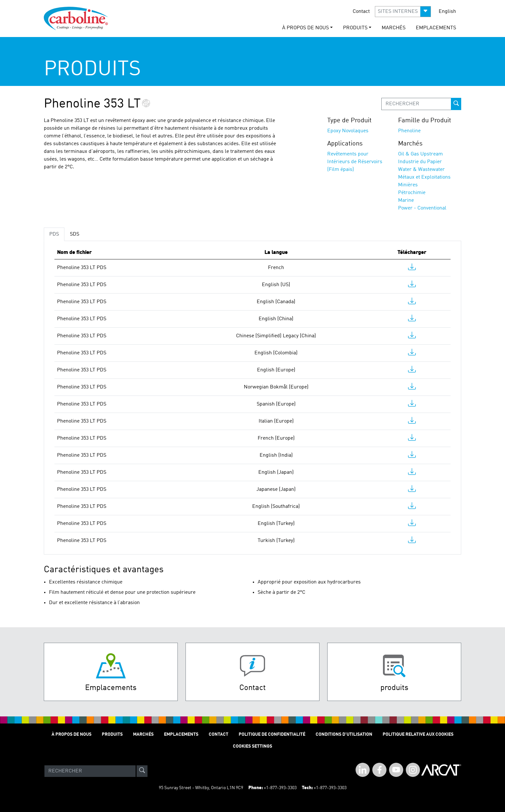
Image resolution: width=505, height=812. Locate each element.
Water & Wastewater (421, 170)
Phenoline (409, 131)
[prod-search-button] (456, 104)
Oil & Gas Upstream (420, 154)
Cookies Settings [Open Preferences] (252, 746)
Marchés (394, 28)
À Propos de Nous (71, 734)
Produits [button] (355, 28)
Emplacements (436, 28)
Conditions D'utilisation (344, 734)
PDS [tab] (54, 234)
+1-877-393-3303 (280, 788)
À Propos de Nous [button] (305, 28)
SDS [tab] (75, 234)
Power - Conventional (422, 208)
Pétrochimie (412, 193)
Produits (112, 734)
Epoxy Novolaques (348, 131)
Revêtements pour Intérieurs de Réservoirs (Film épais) (355, 162)
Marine (406, 201)
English (447, 12)
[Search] (90, 771)
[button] (403, 12)
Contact (361, 12)
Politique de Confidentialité (272, 734)
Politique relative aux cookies (418, 734)
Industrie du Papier (420, 162)
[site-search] (142, 771)
